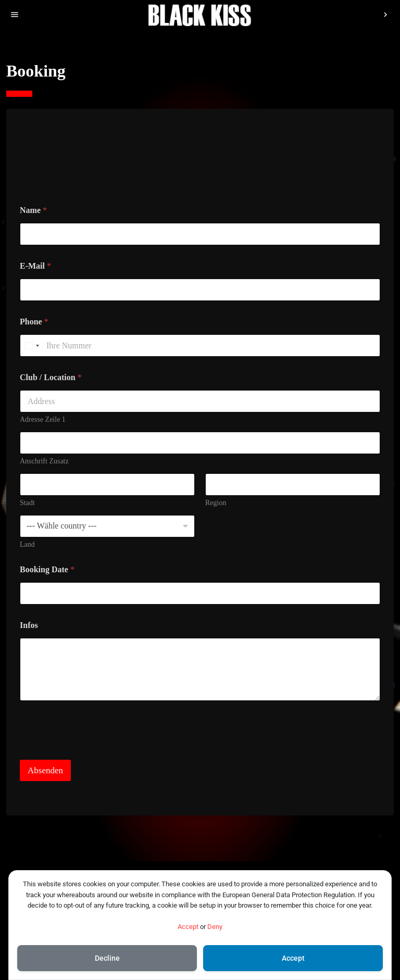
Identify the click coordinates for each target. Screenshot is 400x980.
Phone (34, 322)
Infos (29, 625)
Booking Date (47, 569)
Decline (107, 958)
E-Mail (35, 266)
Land (27, 544)
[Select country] (31, 345)
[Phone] (200, 345)
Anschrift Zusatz (44, 461)
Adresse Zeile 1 (43, 419)
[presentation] (99, 753)
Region (216, 503)
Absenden (45, 770)
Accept (188, 927)
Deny (215, 927)
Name (33, 210)
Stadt (27, 503)
